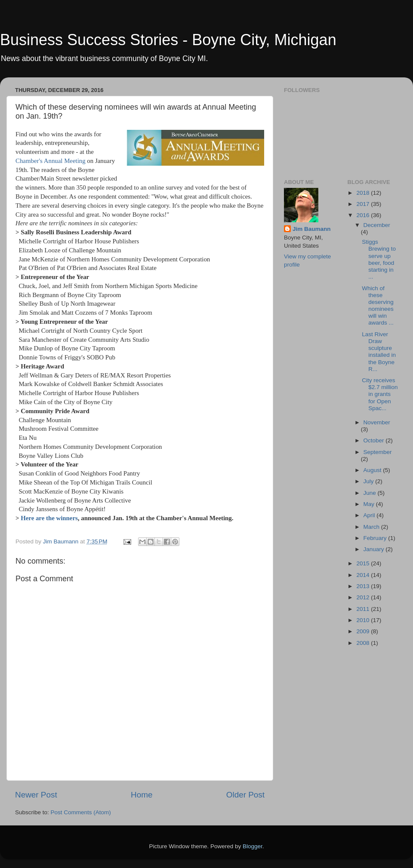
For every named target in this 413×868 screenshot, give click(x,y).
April (370, 515)
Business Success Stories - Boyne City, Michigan (168, 40)
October (375, 440)
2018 (364, 193)
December (377, 225)
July (370, 481)
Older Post (245, 795)
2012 (364, 597)
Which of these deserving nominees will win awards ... (378, 306)
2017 (364, 204)
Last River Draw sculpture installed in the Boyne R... (379, 352)
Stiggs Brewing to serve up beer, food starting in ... (379, 259)
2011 (364, 609)
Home (142, 795)
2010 (364, 620)
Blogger (253, 846)
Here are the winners (49, 518)
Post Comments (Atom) (81, 812)
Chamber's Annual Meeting (51, 161)
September (378, 452)
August (373, 470)
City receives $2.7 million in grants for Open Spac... (380, 394)
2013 (364, 586)
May (370, 504)
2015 (364, 563)
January (375, 549)
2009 (364, 631)
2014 (364, 575)
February (376, 538)
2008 (364, 643)
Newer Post (36, 795)
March (372, 527)
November (377, 422)
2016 (364, 215)
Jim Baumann (312, 229)
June (371, 493)
